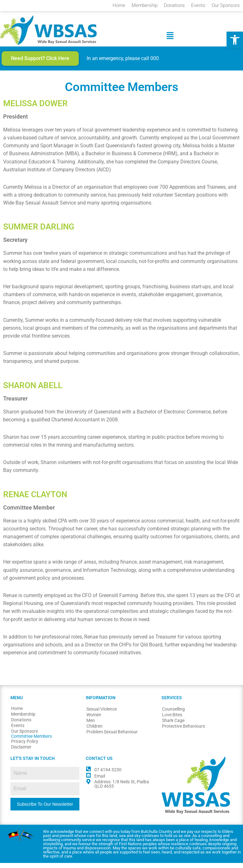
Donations (174, 5)
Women (94, 720)
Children (94, 731)
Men (91, 726)
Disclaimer (21, 752)
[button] (235, 40)
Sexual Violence (102, 714)
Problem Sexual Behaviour (112, 737)
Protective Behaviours (184, 731)
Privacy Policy (25, 747)
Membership (145, 5)
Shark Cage (173, 726)
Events (198, 5)
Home (119, 5)
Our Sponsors (226, 5)
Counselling (173, 714)
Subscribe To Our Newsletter (45, 809)
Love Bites (172, 720)
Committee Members (31, 742)
